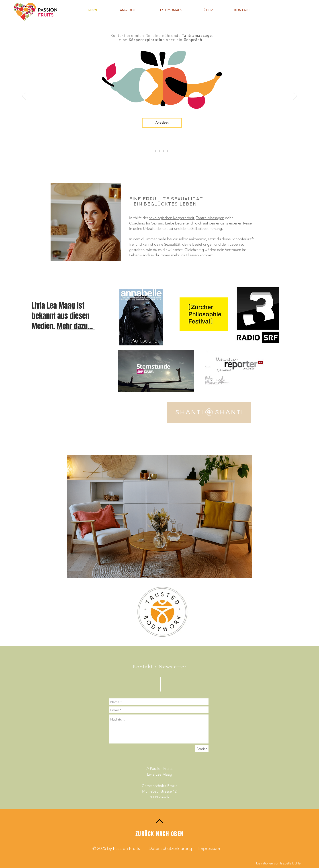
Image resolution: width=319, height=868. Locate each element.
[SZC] (155, 151)
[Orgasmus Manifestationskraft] (168, 151)
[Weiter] (295, 96)
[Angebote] (151, 151)
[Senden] (202, 749)
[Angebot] (162, 123)
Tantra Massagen (210, 218)
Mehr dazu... (76, 326)
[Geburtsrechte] (159, 151)
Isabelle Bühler (291, 863)
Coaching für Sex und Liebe (152, 223)
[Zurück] (24, 96)
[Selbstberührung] (164, 151)
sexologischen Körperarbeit (172, 218)
